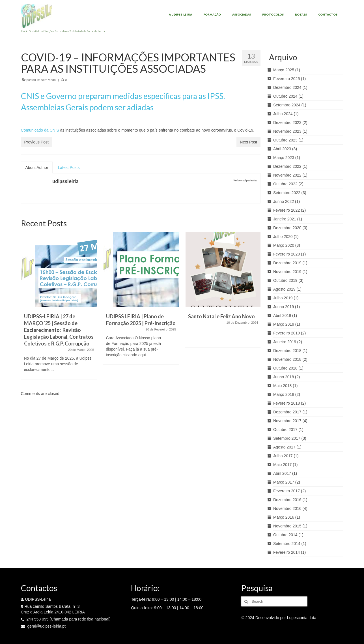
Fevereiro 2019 (287, 333)
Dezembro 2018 (287, 351)
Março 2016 (284, 517)
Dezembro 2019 (287, 263)
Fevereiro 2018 (287, 403)
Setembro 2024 (287, 105)
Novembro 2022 (287, 175)
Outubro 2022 (285, 184)
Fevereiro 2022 (287, 210)
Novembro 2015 (287, 526)
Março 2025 (284, 70)
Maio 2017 (282, 465)
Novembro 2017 (287, 421)
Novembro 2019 (287, 272)
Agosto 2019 (284, 289)
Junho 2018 (284, 377)
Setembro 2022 (287, 193)
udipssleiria (65, 181)
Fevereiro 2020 (287, 254)
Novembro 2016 (287, 508)
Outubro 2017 (285, 430)
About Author (37, 168)
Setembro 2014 (287, 544)
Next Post (248, 142)
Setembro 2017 (287, 438)
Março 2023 (284, 158)
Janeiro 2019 (285, 342)
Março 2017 (284, 482)
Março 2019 (284, 324)
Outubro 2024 (285, 96)
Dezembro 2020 (287, 228)
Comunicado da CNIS (40, 130)
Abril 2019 (282, 315)
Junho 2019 (284, 307)
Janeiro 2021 (285, 219)
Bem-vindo (48, 80)
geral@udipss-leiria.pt (43, 626)
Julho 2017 (283, 456)
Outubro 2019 (285, 280)
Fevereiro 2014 (287, 552)
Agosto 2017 (284, 447)
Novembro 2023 (287, 131)
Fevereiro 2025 (287, 79)
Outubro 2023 (285, 140)
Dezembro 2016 (287, 500)
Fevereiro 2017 (287, 491)
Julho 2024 (283, 114)
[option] (59, 308)
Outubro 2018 (285, 368)
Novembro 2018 (287, 359)
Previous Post (36, 142)
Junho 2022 (284, 201)
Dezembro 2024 (287, 87)
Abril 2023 (282, 149)
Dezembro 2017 (287, 412)
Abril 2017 (282, 473)
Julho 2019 (283, 298)
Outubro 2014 (285, 535)
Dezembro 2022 (287, 166)
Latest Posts (69, 168)
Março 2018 (284, 394)
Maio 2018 (282, 386)
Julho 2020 (283, 237)
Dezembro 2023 (287, 123)
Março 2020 (284, 245)
